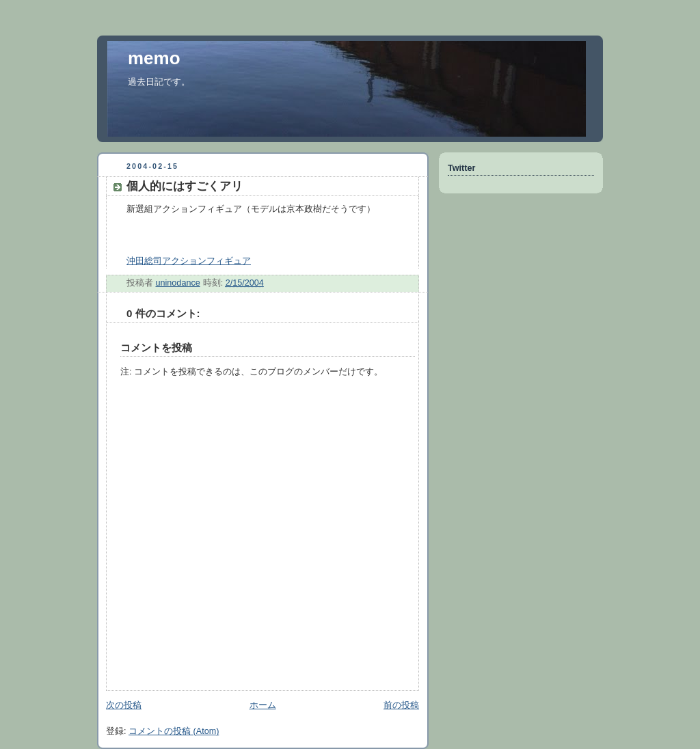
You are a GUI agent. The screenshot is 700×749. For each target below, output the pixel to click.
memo (154, 58)
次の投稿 (124, 705)
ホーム (263, 705)
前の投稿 (401, 705)
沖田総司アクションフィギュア (189, 261)
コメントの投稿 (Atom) (174, 731)
